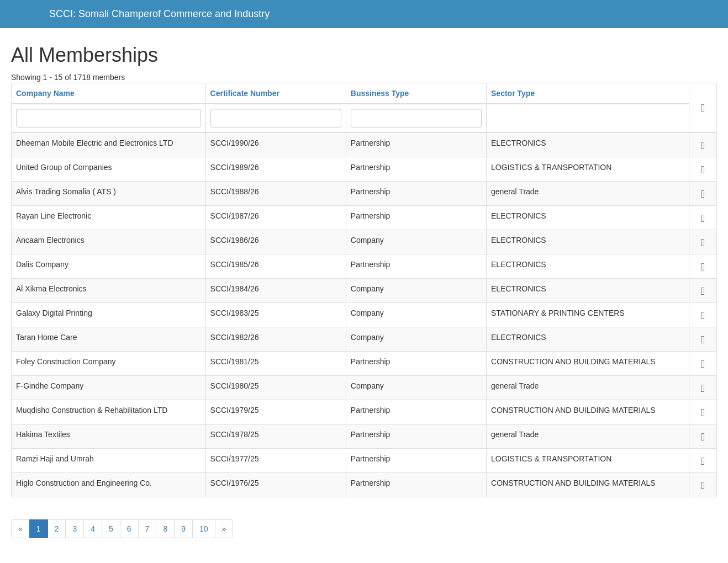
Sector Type (513, 93)
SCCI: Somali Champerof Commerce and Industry (159, 14)
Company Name (45, 93)
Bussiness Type (380, 93)
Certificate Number (245, 93)
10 (204, 529)
